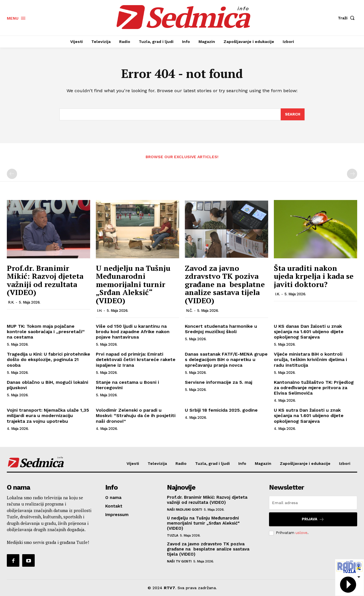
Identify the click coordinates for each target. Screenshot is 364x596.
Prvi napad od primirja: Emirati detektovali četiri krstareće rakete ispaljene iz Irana (136, 359)
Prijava (313, 519)
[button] (348, 18)
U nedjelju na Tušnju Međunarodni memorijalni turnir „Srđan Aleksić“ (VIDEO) (133, 284)
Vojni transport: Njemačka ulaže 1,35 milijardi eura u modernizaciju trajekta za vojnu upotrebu (48, 415)
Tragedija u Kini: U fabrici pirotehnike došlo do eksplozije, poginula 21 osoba (48, 359)
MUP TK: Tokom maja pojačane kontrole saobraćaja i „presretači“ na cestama (46, 332)
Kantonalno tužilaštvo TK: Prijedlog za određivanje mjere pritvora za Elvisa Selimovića (314, 388)
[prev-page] (12, 174)
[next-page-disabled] (352, 174)
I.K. (277, 294)
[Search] (293, 114)
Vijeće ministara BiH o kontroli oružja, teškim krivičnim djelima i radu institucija (310, 359)
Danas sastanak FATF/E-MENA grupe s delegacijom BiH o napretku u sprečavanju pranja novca (226, 359)
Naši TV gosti (179, 561)
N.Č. (189, 311)
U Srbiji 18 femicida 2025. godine (221, 410)
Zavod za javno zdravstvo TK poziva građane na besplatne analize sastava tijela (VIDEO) (225, 284)
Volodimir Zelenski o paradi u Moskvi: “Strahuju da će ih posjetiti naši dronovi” (136, 415)
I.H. (100, 311)
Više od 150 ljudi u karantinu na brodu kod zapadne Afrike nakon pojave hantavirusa (133, 332)
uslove (301, 533)
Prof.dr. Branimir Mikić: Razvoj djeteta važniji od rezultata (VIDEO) (45, 280)
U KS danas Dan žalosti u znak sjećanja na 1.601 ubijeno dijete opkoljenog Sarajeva (309, 332)
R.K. (11, 302)
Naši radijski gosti (185, 510)
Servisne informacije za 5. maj (219, 382)
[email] (313, 503)
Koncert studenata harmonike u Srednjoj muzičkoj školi (221, 329)
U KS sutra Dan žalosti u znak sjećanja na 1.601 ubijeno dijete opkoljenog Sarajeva (309, 415)
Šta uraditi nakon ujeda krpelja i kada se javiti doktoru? (314, 276)
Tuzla (173, 535)
